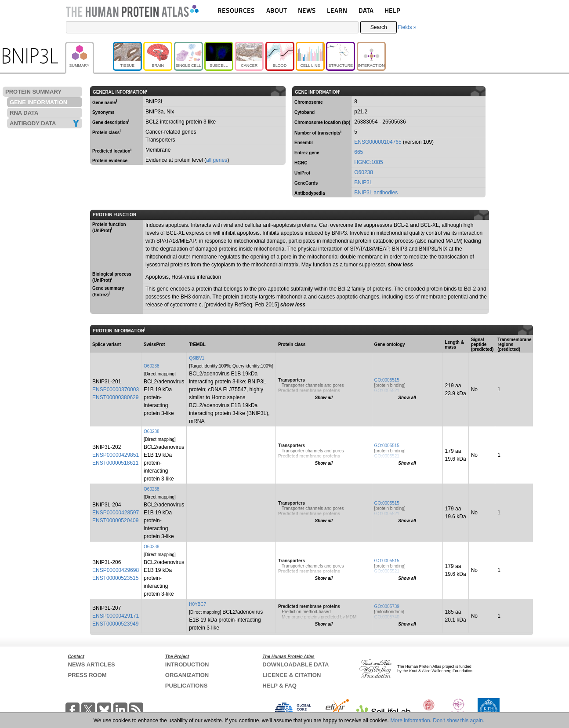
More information (410, 721)
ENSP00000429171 (116, 616)
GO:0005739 (387, 606)
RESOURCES (236, 10)
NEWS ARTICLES (92, 664)
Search (379, 27)
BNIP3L (363, 182)
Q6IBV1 (197, 358)
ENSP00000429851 (116, 455)
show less (400, 265)
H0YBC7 (198, 604)
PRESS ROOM (87, 675)
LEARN (337, 10)
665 (359, 152)
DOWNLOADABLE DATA (295, 664)
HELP (392, 10)
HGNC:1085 (368, 162)
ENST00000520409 (115, 521)
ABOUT (277, 10)
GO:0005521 (387, 391)
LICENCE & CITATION (292, 675)
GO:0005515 (387, 380)
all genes (217, 160)
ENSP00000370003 (116, 389)
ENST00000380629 (115, 397)
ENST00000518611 (115, 463)
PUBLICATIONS (187, 686)
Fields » (407, 27)
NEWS (307, 10)
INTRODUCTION (187, 664)
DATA (366, 10)
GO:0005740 (387, 617)
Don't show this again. (458, 721)
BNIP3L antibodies (376, 193)
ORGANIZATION (187, 675)
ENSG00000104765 (378, 142)
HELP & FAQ (279, 686)
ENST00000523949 (115, 624)
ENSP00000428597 (116, 513)
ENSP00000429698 (116, 570)
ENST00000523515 (115, 578)
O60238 (364, 172)
